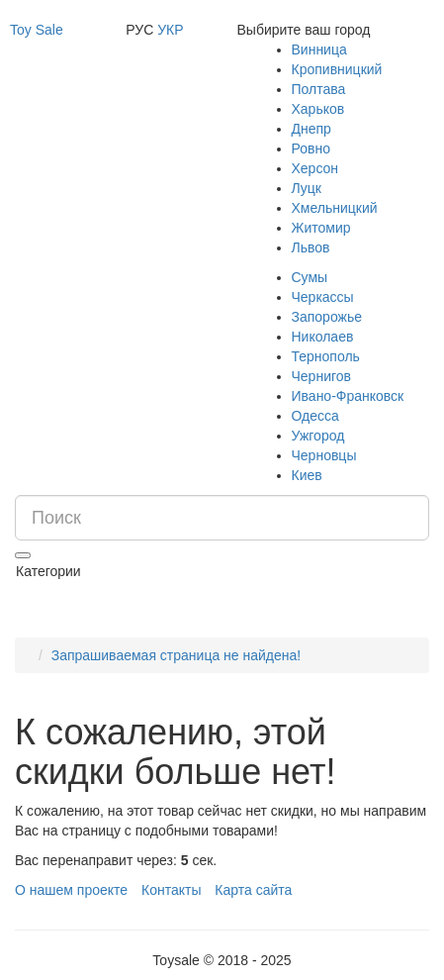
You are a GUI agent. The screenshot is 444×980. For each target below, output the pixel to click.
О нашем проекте (71, 890)
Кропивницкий (337, 69)
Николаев (323, 337)
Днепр (311, 129)
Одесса (315, 416)
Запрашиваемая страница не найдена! (177, 655)
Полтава (319, 89)
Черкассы (323, 297)
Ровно (311, 148)
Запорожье (327, 317)
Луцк (307, 188)
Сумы (310, 277)
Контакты (171, 890)
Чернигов (321, 376)
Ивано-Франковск (348, 396)
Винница (319, 49)
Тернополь (326, 356)
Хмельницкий (335, 208)
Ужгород (318, 436)
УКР (170, 30)
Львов (311, 247)
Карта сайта (253, 890)
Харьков (318, 109)
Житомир (321, 228)
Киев (307, 475)
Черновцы (324, 455)
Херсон (315, 168)
